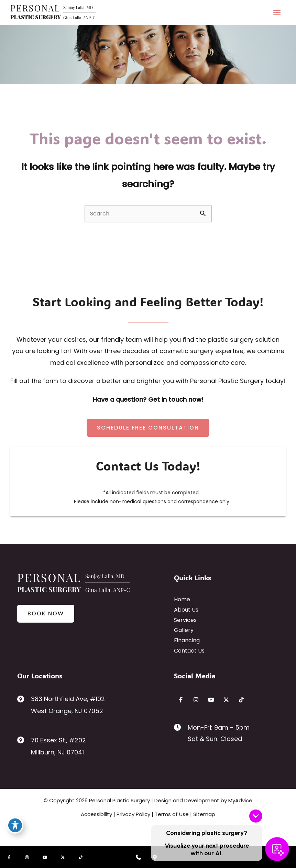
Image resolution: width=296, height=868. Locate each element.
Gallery (184, 630)
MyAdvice (240, 800)
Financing (187, 640)
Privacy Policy (133, 814)
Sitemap (204, 814)
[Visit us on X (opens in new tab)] (226, 700)
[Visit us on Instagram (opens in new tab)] (196, 700)
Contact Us (189, 651)
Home (182, 599)
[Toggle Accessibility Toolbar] (15, 825)
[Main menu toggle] (277, 12)
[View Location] (24, 698)
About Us (186, 610)
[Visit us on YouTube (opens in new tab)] (211, 700)
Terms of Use (172, 814)
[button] (148, 428)
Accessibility (96, 814)
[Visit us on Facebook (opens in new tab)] (181, 700)
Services (185, 620)
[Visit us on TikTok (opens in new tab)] (241, 700)
